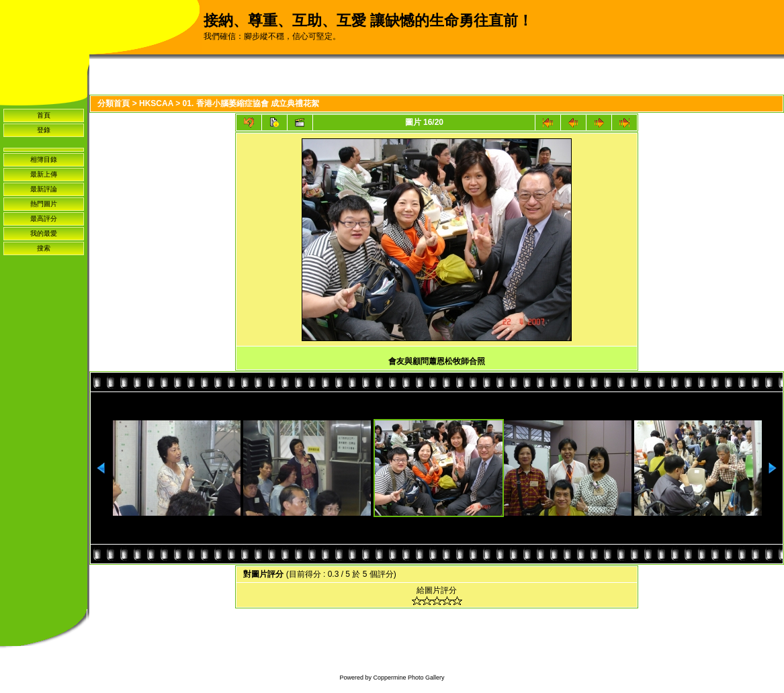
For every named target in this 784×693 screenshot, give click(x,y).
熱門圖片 (44, 204)
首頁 (44, 115)
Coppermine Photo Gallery (408, 678)
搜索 (44, 248)
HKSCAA (156, 103)
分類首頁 (114, 103)
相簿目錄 (44, 159)
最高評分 (44, 219)
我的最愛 (44, 233)
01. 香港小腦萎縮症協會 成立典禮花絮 (251, 103)
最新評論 (44, 189)
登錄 (44, 130)
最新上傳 (44, 174)
